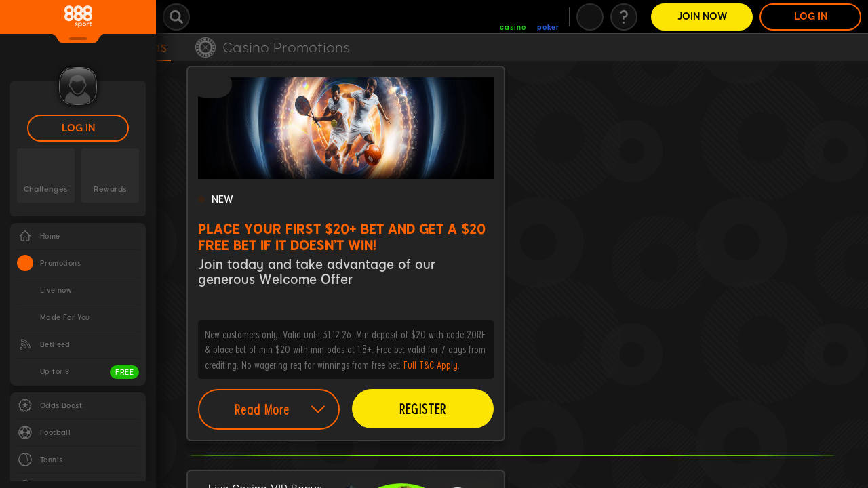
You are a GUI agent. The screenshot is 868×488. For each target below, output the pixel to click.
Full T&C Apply (431, 365)
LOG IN (78, 128)
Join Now (702, 17)
